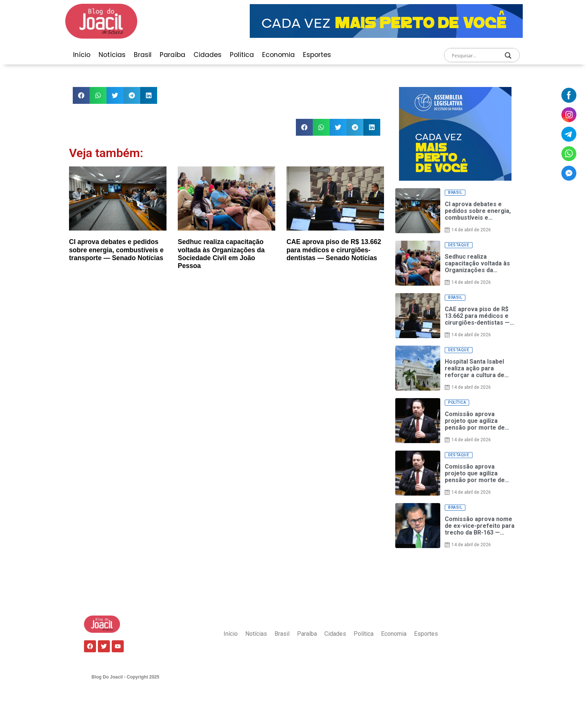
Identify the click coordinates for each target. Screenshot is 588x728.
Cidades (208, 55)
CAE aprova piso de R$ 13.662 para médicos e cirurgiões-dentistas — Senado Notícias (334, 250)
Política (242, 55)
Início (82, 55)
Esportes (317, 55)
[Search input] (474, 55)
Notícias (112, 55)
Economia (278, 55)
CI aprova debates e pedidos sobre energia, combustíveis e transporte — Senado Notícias (116, 250)
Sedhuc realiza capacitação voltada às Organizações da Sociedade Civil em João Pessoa (221, 254)
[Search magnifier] (508, 55)
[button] (81, 95)
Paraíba (172, 55)
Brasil (143, 55)
